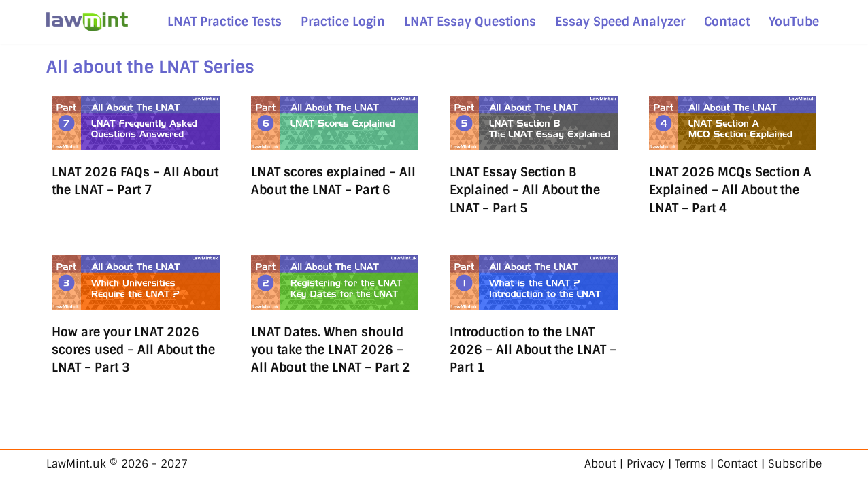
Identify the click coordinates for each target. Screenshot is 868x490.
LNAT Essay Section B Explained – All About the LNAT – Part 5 (525, 190)
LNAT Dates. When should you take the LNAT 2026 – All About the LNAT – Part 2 (331, 350)
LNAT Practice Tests (224, 21)
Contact (727, 21)
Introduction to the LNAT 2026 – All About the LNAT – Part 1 (533, 350)
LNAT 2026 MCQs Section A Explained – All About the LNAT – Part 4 (730, 190)
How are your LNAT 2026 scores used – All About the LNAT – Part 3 (133, 350)
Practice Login (343, 21)
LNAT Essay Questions (470, 21)
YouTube (794, 21)
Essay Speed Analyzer (620, 21)
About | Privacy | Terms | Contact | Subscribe (703, 464)
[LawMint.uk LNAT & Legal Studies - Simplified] (87, 22)
